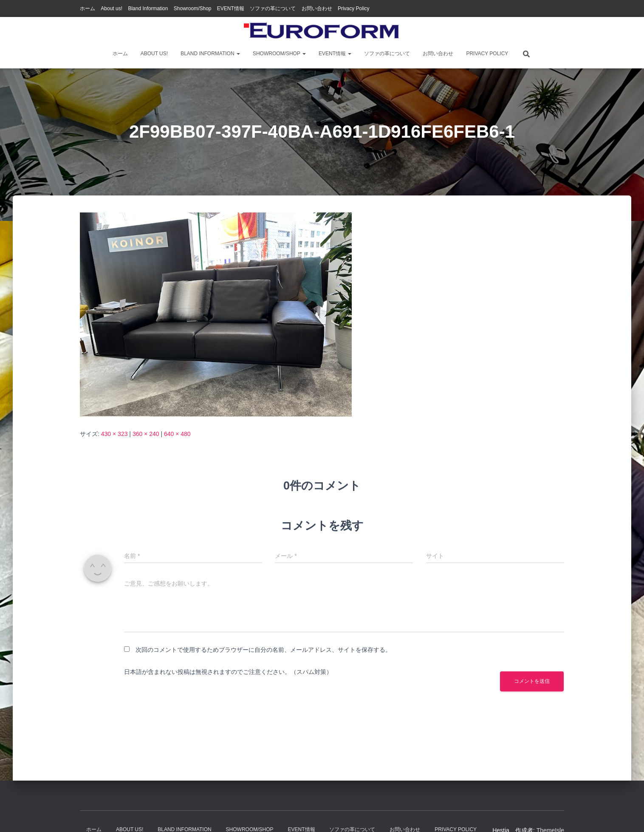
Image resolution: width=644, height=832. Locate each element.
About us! (112, 8)
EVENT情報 (231, 8)
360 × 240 (146, 434)
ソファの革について (273, 8)
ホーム (88, 8)
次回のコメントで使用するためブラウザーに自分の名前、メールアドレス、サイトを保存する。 (263, 650)
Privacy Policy (354, 8)
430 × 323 (114, 434)
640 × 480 (177, 434)
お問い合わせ (317, 8)
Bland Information (148, 8)
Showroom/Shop (193, 8)
